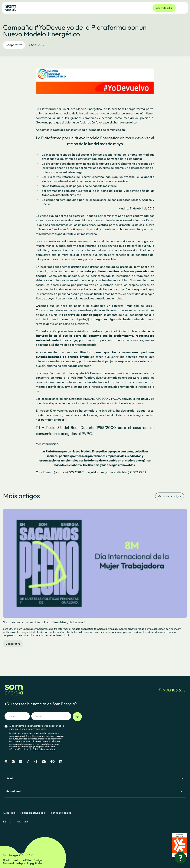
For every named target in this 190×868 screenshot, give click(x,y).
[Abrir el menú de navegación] (181, 8)
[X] (28, 762)
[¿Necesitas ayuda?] (180, 858)
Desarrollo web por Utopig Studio (22, 863)
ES (5, 822)
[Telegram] (36, 762)
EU (26, 822)
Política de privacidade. (44, 749)
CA (12, 822)
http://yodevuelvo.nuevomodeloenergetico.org (108, 378)
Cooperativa (14, 45)
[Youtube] (44, 762)
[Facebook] (21, 762)
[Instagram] (13, 762)
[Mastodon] (6, 762)
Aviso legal (9, 813)
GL (19, 822)
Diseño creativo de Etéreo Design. (23, 860)
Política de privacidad (33, 813)
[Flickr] (52, 762)
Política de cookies (60, 813)
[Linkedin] (61, 762)
